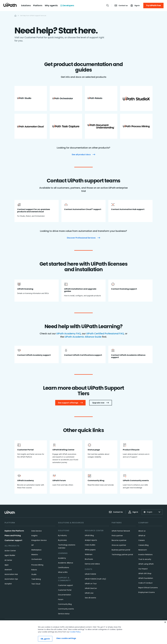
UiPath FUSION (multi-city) (95, 579)
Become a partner (119, 540)
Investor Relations (145, 555)
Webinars (89, 554)
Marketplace (36, 550)
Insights (34, 536)
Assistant (8, 570)
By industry (62, 535)
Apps (7, 565)
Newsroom (143, 550)
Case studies (90, 545)
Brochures (89, 559)
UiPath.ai (142, 536)
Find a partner (117, 536)
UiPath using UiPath (146, 564)
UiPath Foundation (146, 578)
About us (142, 531)
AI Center (8, 560)
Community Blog (65, 604)
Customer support (13, 540)
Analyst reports (91, 540)
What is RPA (63, 572)
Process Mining (37, 565)
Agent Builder (10, 555)
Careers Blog (143, 545)
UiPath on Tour (91, 584)
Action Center (10, 551)
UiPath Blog (89, 535)
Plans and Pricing (13, 536)
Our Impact (143, 569)
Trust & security (145, 559)
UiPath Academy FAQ (69, 334)
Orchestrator (37, 559)
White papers (90, 550)
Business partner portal (121, 550)
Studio (34, 574)
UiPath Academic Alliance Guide (83, 337)
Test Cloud (36, 584)
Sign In (133, 512)
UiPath (89, 593)
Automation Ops (11, 579)
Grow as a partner (119, 545)
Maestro (35, 555)
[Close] (165, 631)
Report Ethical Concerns (148, 588)
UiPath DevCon (91, 588)
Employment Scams (147, 592)
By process (62, 540)
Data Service (37, 531)
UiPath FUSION (90, 574)
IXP (33, 545)
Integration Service (39, 540)
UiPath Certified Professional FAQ (105, 334)
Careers (142, 540)
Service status (64, 614)
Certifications (64, 568)
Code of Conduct (145, 583)
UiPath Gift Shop (145, 573)
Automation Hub (11, 574)
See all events (90, 598)
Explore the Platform (14, 531)
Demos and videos (92, 564)
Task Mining (36, 579)
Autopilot (8, 584)
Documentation (65, 595)
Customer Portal (65, 590)
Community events (66, 609)
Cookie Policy (75, 640)
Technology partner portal (122, 555)
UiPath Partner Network (121, 531)
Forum (61, 599)
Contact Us (116, 512)
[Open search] (108, 5)
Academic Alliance (66, 563)
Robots (34, 570)
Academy (62, 558)
